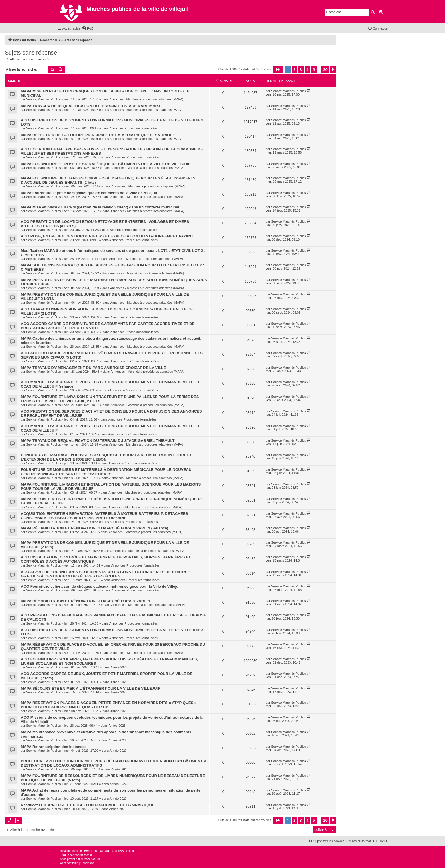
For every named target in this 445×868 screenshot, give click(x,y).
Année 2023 (119, 667)
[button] (278, 69)
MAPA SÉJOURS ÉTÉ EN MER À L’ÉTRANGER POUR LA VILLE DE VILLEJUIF (90, 688)
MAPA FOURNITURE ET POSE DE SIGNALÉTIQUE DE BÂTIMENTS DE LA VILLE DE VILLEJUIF (106, 164)
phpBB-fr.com (83, 855)
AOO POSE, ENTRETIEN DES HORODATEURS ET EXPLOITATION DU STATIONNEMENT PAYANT (107, 236)
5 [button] (314, 69)
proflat (71, 859)
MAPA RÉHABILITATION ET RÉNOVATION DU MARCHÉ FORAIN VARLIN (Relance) (95, 528)
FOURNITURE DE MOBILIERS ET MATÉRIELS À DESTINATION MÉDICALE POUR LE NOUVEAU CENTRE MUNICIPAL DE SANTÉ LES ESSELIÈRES (106, 472)
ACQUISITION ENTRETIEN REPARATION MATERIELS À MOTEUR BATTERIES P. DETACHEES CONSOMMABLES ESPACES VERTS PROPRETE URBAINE (104, 516)
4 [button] (307, 69)
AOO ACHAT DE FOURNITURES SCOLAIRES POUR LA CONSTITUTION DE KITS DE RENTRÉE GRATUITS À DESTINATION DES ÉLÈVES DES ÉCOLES (105, 574)
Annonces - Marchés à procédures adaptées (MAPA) (146, 99)
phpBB (84, 851)
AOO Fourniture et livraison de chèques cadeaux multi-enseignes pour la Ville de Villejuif (101, 586)
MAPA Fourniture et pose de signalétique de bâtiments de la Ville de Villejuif (89, 193)
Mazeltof (89, 859)
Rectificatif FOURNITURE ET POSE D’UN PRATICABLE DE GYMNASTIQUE (88, 805)
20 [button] (325, 69)
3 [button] (301, 69)
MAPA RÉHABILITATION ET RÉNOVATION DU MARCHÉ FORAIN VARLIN (85, 601)
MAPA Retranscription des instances (54, 747)
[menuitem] (88, 28)
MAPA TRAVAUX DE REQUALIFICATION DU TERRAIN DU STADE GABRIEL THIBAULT (98, 441)
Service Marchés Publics (43, 99)
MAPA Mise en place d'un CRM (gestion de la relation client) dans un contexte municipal (100, 207)
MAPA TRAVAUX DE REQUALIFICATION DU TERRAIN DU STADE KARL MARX (91, 106)
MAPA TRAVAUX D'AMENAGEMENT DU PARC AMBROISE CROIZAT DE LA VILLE (93, 368)
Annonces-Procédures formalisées (134, 128)
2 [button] (294, 69)
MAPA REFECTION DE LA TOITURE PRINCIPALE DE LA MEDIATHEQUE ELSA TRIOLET (99, 135)
